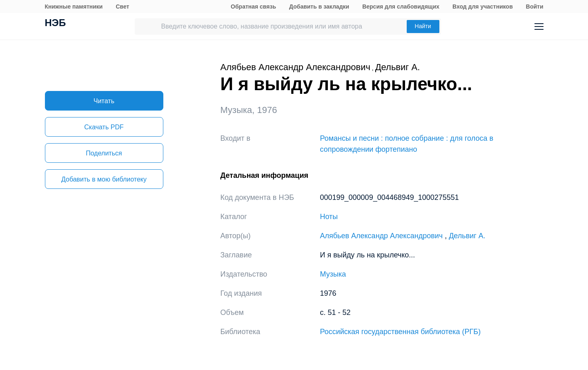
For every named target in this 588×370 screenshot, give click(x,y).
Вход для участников (483, 7)
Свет (122, 7)
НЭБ (56, 24)
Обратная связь (253, 7)
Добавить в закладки (319, 7)
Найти (423, 26)
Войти (535, 7)
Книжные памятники (74, 7)
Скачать (104, 127)
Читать (104, 101)
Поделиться (104, 153)
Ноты (329, 217)
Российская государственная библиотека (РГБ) (401, 332)
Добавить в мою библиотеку (104, 179)
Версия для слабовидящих (401, 7)
